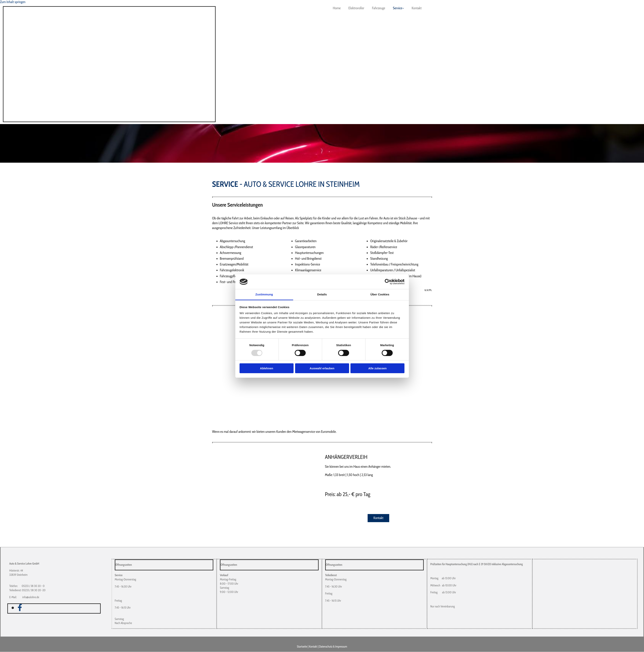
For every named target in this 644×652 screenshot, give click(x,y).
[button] (378, 518)
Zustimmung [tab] (264, 294)
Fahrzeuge (379, 8)
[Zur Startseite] (199, 119)
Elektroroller (356, 8)
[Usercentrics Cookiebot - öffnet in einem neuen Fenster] (388, 282)
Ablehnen (267, 368)
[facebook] (20, 608)
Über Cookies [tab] (380, 294)
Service (398, 8)
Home (337, 8)
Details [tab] (322, 294)
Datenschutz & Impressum (333, 647)
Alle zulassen (377, 368)
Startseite (302, 647)
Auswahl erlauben (322, 368)
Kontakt (417, 8)
